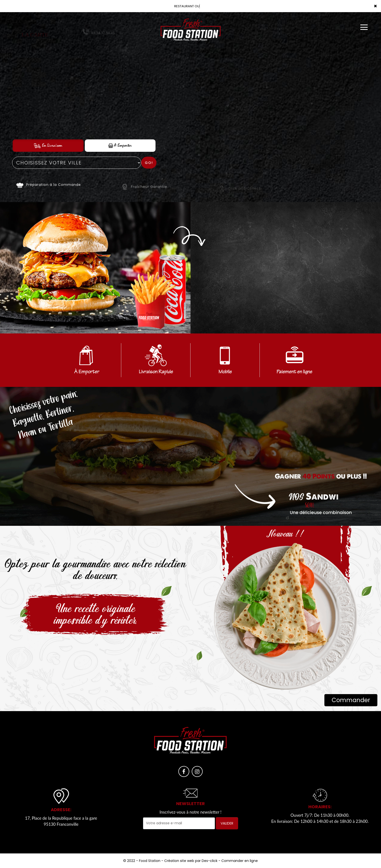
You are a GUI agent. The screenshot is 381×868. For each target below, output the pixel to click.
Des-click (210, 861)
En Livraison (48, 145)
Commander (351, 700)
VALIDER (227, 823)
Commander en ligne (240, 861)
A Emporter (120, 145)
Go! (149, 163)
